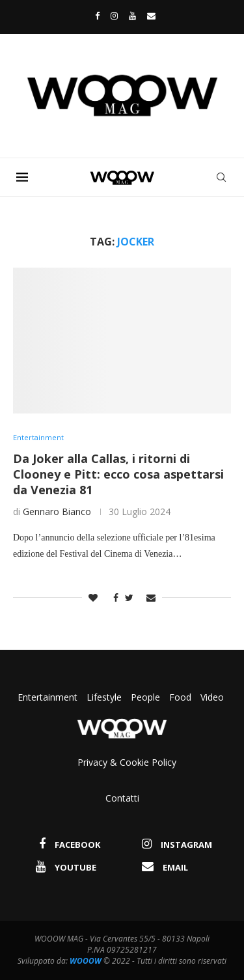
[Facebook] (94, 16)
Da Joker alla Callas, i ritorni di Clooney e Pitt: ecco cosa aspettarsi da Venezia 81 (118, 474)
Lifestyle (105, 697)
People (145, 697)
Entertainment (49, 697)
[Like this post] (93, 597)
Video (212, 697)
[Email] (151, 16)
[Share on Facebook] (113, 597)
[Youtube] (132, 16)
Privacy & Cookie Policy (127, 762)
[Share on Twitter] (129, 597)
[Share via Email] (151, 597)
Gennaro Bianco (57, 511)
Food (180, 697)
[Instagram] (114, 16)
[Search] (221, 177)
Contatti (122, 798)
